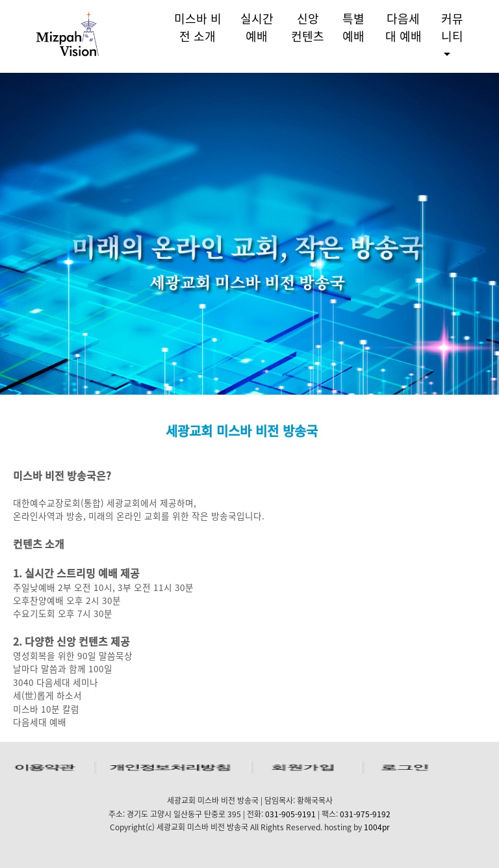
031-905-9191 (290, 814)
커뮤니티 (452, 27)
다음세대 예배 (403, 27)
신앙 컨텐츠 (308, 27)
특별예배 (353, 27)
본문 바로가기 (0, 0)
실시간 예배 (257, 27)
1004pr (377, 827)
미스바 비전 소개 (198, 27)
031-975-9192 (365, 814)
